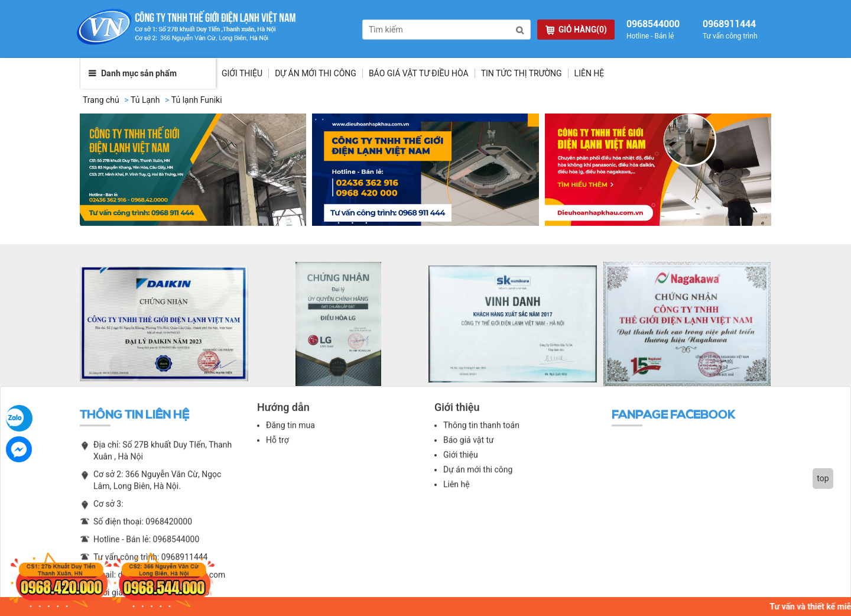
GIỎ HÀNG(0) (576, 30)
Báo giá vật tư (469, 448)
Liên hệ (589, 76)
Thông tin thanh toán (481, 433)
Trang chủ (101, 102)
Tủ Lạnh (145, 102)
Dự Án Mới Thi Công (316, 76)
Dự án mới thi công (478, 477)
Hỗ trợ (277, 448)
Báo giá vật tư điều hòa (419, 76)
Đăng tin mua (290, 433)
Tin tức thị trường (522, 76)
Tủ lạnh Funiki (197, 102)
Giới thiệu (242, 76)
